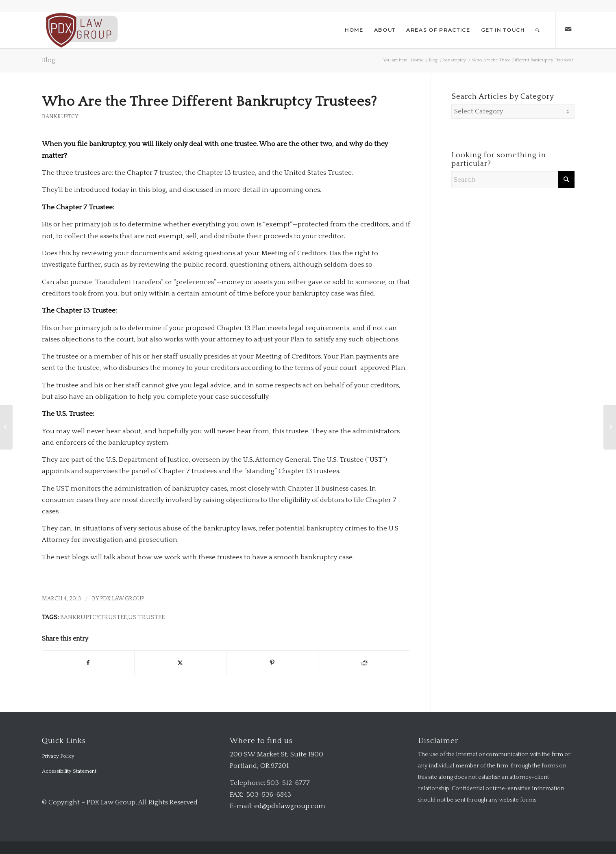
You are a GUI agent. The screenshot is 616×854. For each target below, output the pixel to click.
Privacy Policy (58, 756)
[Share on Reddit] (364, 663)
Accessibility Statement (69, 771)
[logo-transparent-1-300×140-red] (81, 30)
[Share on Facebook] (88, 663)
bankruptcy (60, 117)
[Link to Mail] (568, 30)
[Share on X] (180, 663)
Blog (49, 60)
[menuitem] (354, 30)
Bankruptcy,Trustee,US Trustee (112, 617)
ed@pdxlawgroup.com (290, 806)
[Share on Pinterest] (272, 663)
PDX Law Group (122, 599)
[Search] (538, 30)
